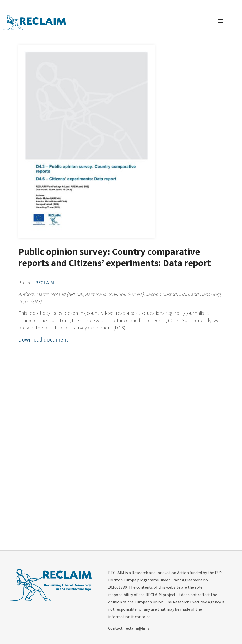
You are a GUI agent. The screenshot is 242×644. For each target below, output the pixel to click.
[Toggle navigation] (221, 21)
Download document (43, 340)
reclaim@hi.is (137, 628)
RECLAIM (45, 283)
